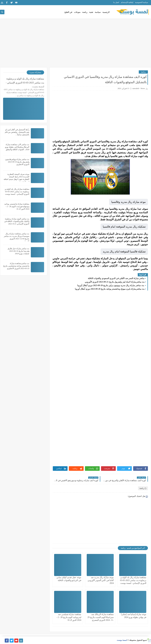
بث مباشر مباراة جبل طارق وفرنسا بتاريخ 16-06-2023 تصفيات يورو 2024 (19, 251)
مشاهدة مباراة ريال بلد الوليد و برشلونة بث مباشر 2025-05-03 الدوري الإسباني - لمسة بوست (133, 580)
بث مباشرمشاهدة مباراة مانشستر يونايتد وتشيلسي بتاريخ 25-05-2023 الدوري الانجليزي (16, 266)
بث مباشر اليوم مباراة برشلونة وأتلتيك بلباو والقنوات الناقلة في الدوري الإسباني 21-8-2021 (17, 221)
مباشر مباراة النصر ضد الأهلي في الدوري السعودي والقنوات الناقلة (116, 278)
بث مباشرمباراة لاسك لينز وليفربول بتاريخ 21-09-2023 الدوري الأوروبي (115, 282)
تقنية (91, 12)
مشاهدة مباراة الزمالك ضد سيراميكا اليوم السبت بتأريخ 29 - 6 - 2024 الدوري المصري (101, 617)
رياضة (85, 12)
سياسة (98, 12)
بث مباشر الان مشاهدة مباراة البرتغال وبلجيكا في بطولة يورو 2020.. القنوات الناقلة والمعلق (17, 147)
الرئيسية (106, 12)
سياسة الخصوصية (142, 2)
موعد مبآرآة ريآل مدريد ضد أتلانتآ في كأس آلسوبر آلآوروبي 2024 (101, 580)
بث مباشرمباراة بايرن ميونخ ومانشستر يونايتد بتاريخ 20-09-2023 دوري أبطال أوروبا (110, 289)
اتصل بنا (116, 2)
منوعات (77, 12)
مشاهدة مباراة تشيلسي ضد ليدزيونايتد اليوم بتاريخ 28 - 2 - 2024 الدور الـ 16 (69, 617)
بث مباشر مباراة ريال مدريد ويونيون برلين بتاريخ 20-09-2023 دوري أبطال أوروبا (111, 285)
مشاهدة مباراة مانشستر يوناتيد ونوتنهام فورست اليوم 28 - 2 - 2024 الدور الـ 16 (17, 206)
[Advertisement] (75, 44)
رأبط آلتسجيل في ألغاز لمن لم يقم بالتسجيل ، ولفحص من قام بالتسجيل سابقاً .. (17, 132)
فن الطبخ (68, 12)
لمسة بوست (122, 640)
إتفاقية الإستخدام (127, 2)
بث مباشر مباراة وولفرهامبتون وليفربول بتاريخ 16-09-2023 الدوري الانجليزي (17, 162)
